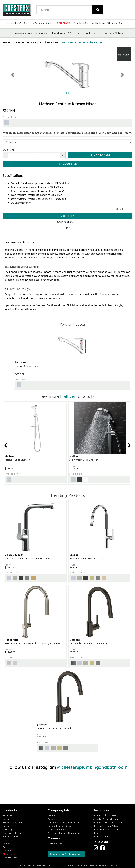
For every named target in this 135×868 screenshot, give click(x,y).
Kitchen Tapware (26, 42)
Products (12, 23)
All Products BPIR (57, 829)
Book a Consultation (89, 23)
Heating (7, 819)
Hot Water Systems (13, 822)
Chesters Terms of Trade (106, 829)
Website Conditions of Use (107, 822)
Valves (6, 844)
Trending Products (13, 858)
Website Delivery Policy (106, 815)
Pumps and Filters (12, 836)
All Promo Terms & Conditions (64, 833)
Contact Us (54, 815)
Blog (95, 833)
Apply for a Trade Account (66, 854)
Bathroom (8, 815)
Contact (125, 23)
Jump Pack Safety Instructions (64, 822)
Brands (30, 23)
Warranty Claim (101, 836)
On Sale (45, 23)
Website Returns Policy (105, 819)
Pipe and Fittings (12, 833)
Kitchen (7, 42)
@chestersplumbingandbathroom (92, 767)
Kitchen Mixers (49, 42)
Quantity (8, 150)
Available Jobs (56, 844)
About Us (53, 819)
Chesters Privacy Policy (105, 826)
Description (67, 216)
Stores (112, 23)
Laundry (7, 829)
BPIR (67, 228)
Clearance (62, 23)
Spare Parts (9, 840)
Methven (68, 396)
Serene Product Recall (60, 826)
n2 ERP (114, 865)
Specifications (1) (67, 222)
